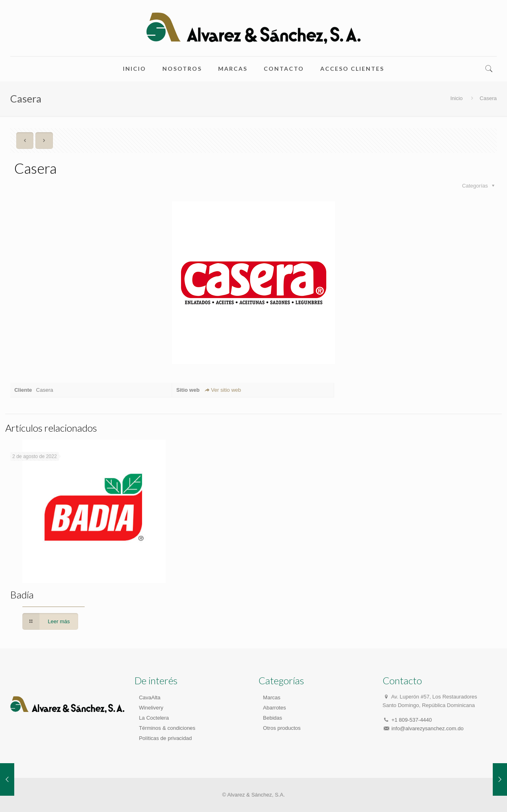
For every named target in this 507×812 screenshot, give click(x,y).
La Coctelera (154, 718)
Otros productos (282, 728)
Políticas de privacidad (165, 738)
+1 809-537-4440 (412, 720)
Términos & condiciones (167, 728)
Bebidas (272, 718)
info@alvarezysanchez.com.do (427, 728)
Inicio (457, 98)
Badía (22, 595)
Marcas (272, 697)
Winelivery (151, 708)
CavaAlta (150, 697)
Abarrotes (274, 708)
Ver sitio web (222, 390)
